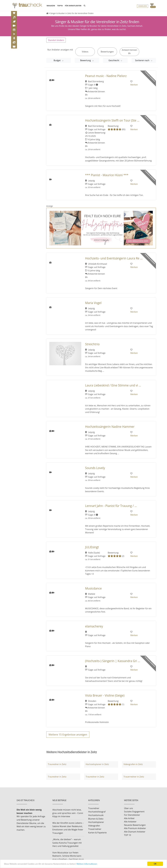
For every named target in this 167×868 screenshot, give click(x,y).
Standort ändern (56, 40)
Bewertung (86, 60)
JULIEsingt (92, 547)
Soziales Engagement (134, 812)
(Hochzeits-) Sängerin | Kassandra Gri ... (113, 661)
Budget (57, 60)
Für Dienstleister (132, 815)
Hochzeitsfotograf (97, 812)
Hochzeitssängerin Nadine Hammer (110, 427)
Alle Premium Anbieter (135, 828)
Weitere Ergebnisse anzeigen (68, 735)
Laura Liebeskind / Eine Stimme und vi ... (113, 385)
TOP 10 (128, 835)
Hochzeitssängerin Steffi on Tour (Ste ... (112, 120)
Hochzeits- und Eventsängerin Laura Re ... (114, 258)
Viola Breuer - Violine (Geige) (105, 695)
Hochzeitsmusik (96, 815)
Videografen (94, 826)
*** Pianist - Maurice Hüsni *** (107, 175)
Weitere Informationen (87, 864)
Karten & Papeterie (97, 833)
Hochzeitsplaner (96, 822)
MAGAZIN (51, 5)
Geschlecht (114, 60)
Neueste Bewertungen (135, 825)
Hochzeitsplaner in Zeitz (97, 764)
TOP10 (60, 6)
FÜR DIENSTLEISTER (73, 6)
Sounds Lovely (95, 468)
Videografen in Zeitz (133, 764)
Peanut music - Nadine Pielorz (106, 76)
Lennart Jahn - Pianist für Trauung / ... (111, 506)
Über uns (129, 808)
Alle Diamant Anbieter (135, 832)
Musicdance (93, 588)
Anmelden (143, 6)
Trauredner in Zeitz (57, 764)
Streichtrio (92, 344)
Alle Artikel (129, 818)
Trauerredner (95, 829)
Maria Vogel (93, 303)
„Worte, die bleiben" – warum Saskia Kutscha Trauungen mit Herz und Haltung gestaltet (67, 843)
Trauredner (94, 808)
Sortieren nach (143, 60)
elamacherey (94, 626)
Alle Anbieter (130, 822)
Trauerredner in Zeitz (134, 777)
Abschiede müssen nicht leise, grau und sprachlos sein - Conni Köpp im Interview (68, 813)
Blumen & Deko (96, 819)
